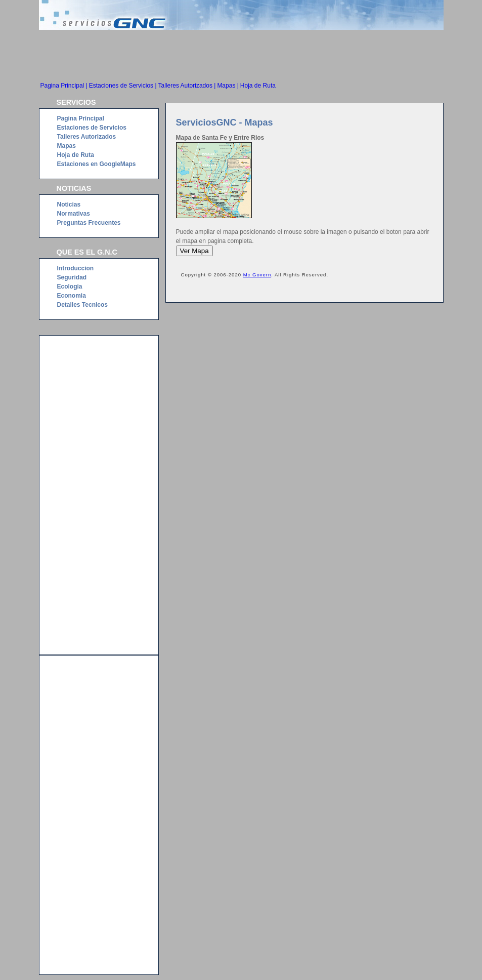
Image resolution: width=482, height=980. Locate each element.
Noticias (69, 205)
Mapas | (228, 86)
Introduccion (76, 268)
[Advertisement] (241, 58)
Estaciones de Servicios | (123, 86)
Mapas (67, 146)
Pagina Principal (81, 118)
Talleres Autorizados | (187, 86)
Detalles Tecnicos (83, 305)
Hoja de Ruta (258, 86)
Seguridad (72, 277)
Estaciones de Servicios (92, 128)
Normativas (74, 214)
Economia (72, 296)
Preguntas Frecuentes (89, 223)
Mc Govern (257, 275)
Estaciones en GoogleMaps (97, 164)
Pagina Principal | (64, 86)
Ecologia (70, 287)
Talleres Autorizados (87, 137)
